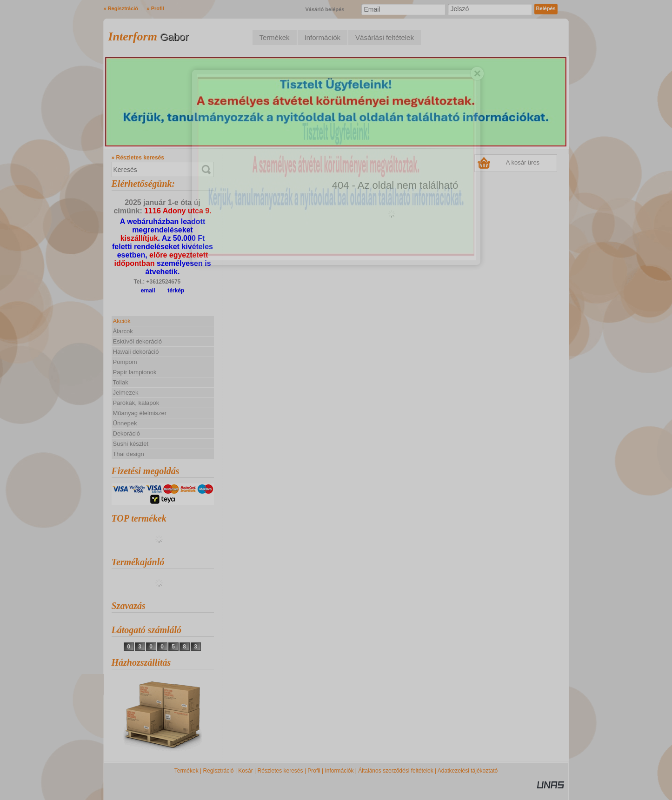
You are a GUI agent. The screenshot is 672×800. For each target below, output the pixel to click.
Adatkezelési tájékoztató (468, 771)
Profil (314, 771)
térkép (176, 291)
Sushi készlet (131, 444)
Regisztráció (219, 771)
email (148, 291)
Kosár (245, 771)
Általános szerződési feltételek (396, 771)
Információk (339, 771)
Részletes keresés (280, 771)
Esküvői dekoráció (138, 341)
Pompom (125, 362)
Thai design (129, 454)
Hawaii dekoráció (136, 352)
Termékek (186, 771)
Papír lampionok (135, 372)
